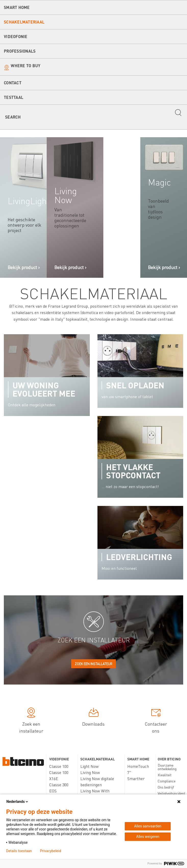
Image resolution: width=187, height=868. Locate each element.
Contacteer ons (156, 721)
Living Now (90, 772)
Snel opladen (135, 385)
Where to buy (26, 66)
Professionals (20, 51)
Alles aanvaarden (148, 826)
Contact (13, 83)
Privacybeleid (51, 851)
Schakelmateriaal (24, 22)
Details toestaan (19, 851)
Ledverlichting (139, 557)
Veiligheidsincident (171, 793)
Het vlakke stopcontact (133, 471)
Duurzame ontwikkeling (167, 767)
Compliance (167, 781)
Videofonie (16, 36)
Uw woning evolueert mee (44, 389)
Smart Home (17, 7)
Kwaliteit (165, 775)
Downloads (93, 718)
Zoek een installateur (94, 664)
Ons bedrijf (166, 787)
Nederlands (18, 802)
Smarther (136, 778)
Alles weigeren (148, 837)
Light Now (90, 766)
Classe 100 (59, 766)
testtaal (14, 97)
